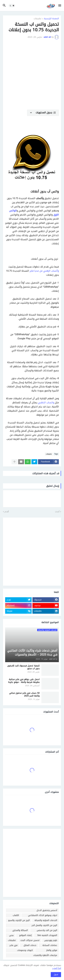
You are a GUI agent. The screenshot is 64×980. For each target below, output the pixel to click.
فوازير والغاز (52, 950)
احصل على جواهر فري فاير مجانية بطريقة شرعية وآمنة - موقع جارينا (24, 681)
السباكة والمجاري (20, 930)
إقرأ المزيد (57, 968)
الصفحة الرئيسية (51, 19)
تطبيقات (38, 19)
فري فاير (13, 945)
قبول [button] (56, 974)
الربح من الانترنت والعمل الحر (44, 925)
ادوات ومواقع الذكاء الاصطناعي (43, 915)
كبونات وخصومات (25, 950)
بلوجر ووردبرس (51, 940)
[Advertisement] (32, 76)
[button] (60, 6)
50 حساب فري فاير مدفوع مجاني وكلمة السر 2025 (24, 695)
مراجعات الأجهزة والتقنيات (45, 955)
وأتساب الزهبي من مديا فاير (44, 271)
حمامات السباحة (50, 945)
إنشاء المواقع (25, 935)
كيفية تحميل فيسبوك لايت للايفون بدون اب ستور (23, 667)
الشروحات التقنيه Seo (47, 935)
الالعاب (16, 915)
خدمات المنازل (30, 945)
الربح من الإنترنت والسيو (19, 920)
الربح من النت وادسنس (47, 930)
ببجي (11, 935)
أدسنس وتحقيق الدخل (47, 910)
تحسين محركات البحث (30, 940)
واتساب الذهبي (46, 402)
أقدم (7, 512)
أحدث (57, 512)
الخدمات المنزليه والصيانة (46, 920)
